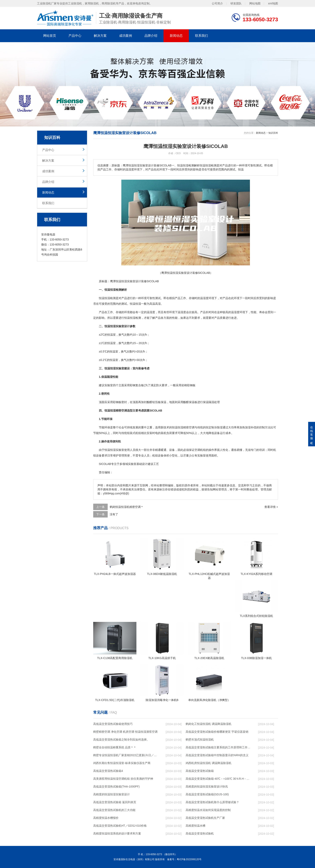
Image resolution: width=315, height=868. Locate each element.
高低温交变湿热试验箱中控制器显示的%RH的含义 (217, 755)
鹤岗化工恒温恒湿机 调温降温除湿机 (209, 724)
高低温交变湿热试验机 (200, 833)
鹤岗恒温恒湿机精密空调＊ (127, 507)
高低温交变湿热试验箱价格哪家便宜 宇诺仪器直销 (217, 732)
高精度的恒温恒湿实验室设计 (111, 794)
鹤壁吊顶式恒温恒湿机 (200, 740)
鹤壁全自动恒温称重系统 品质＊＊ (115, 747)
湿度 (206, 298)
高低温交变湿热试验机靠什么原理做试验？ (212, 802)
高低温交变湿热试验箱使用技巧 (113, 724)
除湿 (220, 427)
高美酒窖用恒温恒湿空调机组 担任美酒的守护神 (123, 779)
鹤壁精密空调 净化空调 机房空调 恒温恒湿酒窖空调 (125, 732)
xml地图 (273, 3)
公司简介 (217, 3)
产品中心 (75, 36)
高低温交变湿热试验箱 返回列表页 (115, 802)
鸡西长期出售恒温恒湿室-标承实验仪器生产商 (122, 763)
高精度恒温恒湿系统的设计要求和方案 (117, 833)
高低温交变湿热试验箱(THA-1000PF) (116, 786)
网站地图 (255, 3)
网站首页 (50, 36)
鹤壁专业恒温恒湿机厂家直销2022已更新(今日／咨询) (126, 755)
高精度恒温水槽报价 (106, 818)
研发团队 (236, 3)
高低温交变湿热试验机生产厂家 (205, 818)
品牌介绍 (151, 36)
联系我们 (201, 36)
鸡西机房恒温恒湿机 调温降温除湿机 (209, 763)
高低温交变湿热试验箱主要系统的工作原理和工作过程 (218, 747)
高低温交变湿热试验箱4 (108, 771)
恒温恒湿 (121, 281)
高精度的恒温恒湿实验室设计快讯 (207, 786)
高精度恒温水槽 (195, 826)
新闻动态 (176, 36)
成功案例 (126, 36)
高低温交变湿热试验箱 (200, 771)
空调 (192, 427)
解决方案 (100, 36)
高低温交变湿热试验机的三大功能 (114, 810)
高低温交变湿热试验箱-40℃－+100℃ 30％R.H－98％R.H (218, 779)
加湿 (248, 427)
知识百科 (273, 133)
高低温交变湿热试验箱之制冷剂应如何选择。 (121, 740)
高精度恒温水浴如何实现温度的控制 (208, 810)
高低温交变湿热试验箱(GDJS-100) (207, 794)
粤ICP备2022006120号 (189, 859)
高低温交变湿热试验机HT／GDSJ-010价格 (120, 826)
